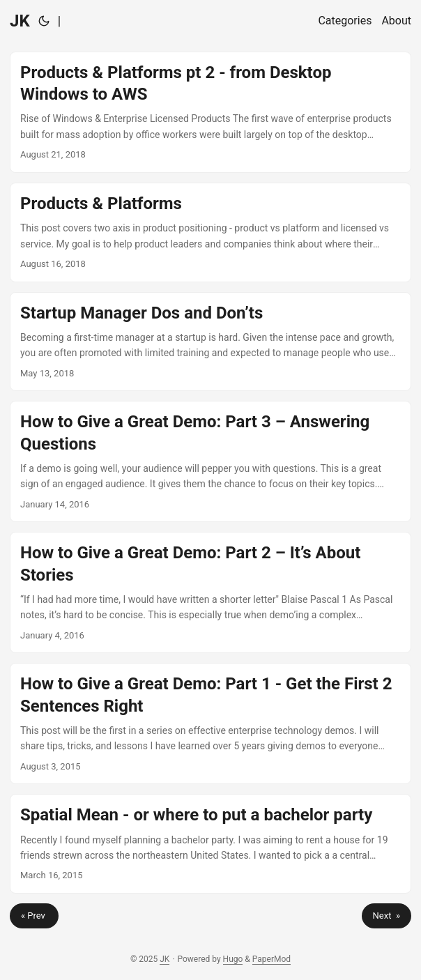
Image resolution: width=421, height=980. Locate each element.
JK (20, 21)
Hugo (233, 959)
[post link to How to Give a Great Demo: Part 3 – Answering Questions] (210, 461)
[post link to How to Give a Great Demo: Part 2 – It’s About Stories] (210, 592)
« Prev (34, 916)
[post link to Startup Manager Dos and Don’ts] (210, 342)
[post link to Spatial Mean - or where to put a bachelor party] (210, 844)
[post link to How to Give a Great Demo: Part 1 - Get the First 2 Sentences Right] (210, 723)
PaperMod (271, 959)
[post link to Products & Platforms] (210, 232)
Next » (386, 916)
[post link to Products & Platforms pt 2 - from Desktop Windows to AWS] (210, 112)
